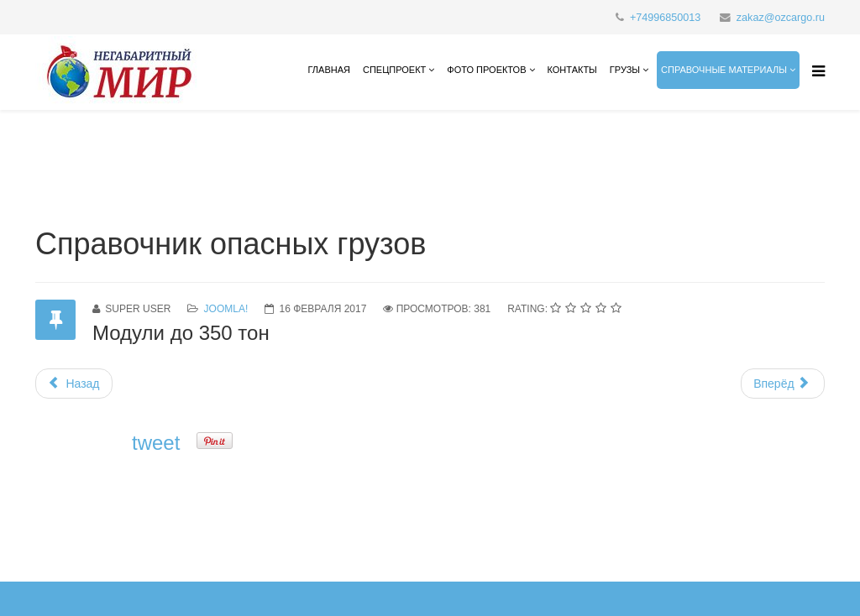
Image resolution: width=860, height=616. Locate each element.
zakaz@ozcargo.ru (781, 18)
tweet (156, 443)
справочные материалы (724, 70)
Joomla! (226, 309)
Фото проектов (486, 70)
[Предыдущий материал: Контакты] (74, 384)
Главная (328, 70)
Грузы (625, 70)
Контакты (572, 70)
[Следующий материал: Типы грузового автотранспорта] (783, 384)
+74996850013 (665, 18)
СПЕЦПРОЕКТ (394, 70)
